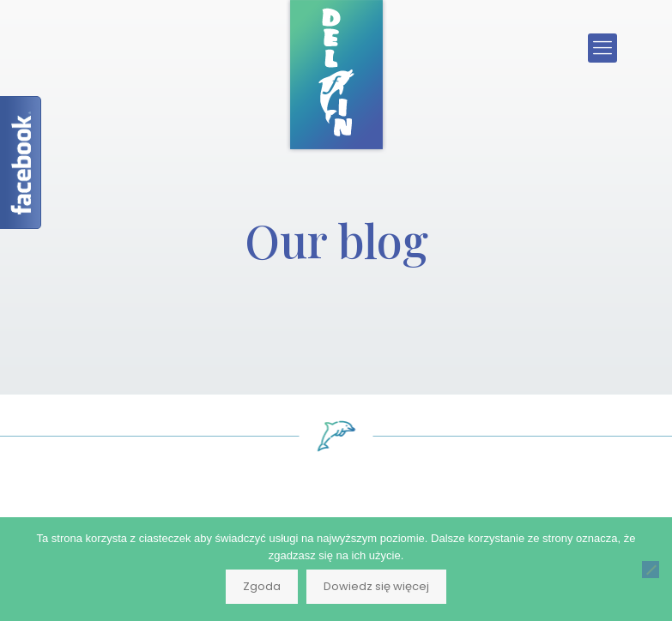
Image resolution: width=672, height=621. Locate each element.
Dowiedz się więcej (376, 586)
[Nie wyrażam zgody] (651, 570)
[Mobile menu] (602, 48)
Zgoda (262, 586)
